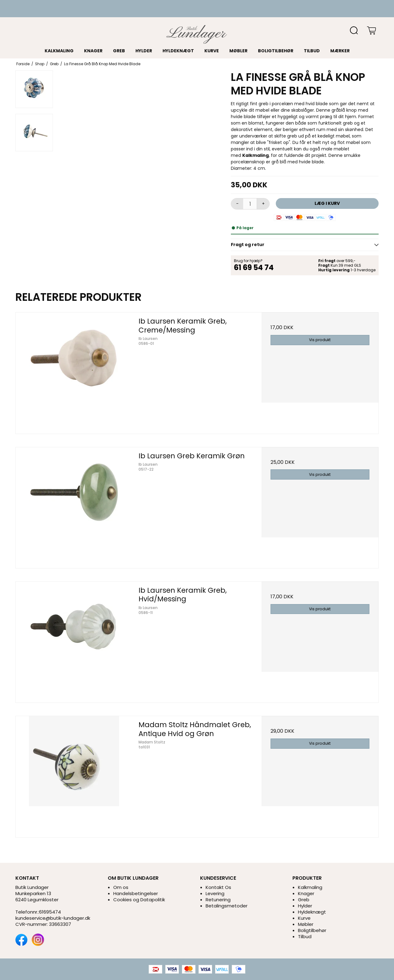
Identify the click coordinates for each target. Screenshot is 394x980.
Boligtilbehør (276, 51)
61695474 (50, 912)
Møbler (238, 51)
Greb (119, 51)
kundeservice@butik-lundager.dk (53, 918)
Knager (93, 51)
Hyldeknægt (178, 51)
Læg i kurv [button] (327, 203)
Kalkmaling (59, 51)
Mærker (340, 51)
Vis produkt (320, 340)
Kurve (212, 51)
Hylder (144, 51)
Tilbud (312, 51)
